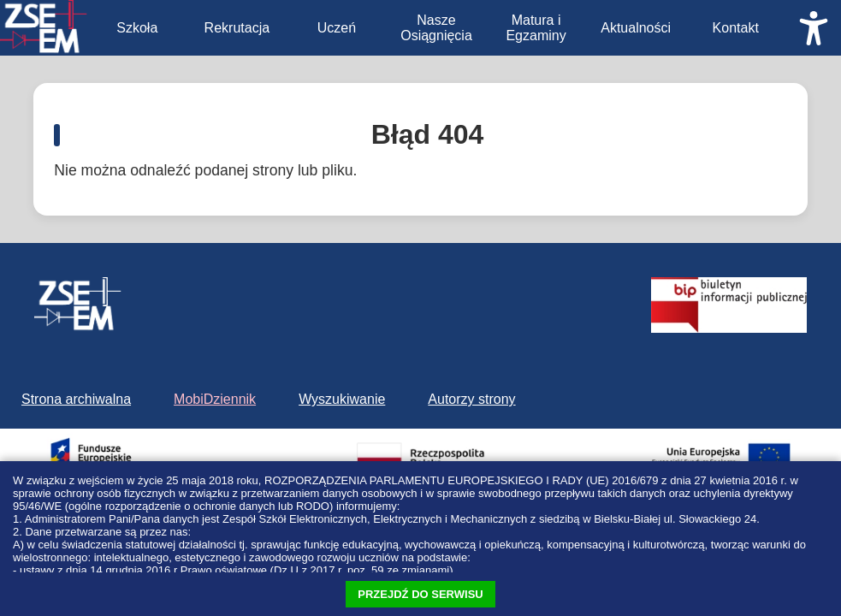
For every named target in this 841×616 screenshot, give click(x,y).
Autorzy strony (471, 399)
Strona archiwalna (76, 399)
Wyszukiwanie (342, 399)
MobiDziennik (215, 399)
